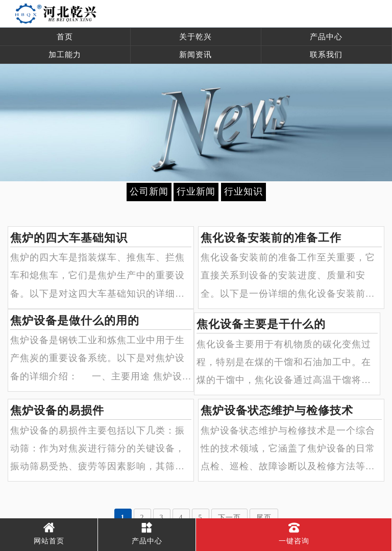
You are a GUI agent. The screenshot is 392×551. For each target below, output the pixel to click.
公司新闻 (149, 191)
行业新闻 (196, 191)
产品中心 (326, 37)
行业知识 (243, 191)
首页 (65, 37)
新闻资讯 (195, 55)
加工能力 (65, 55)
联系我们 (326, 55)
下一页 (229, 518)
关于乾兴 (195, 37)
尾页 (264, 518)
